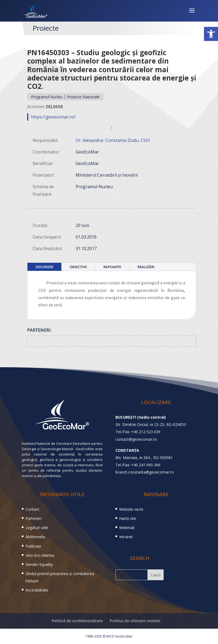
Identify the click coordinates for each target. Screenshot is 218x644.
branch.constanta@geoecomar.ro (145, 472)
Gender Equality (39, 564)
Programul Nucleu (47, 97)
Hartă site (128, 518)
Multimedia (35, 537)
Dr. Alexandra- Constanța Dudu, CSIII (113, 140)
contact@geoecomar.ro (136, 439)
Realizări (146, 267)
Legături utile (37, 528)
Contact (32, 509)
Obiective (78, 267)
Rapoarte (112, 267)
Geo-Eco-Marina (40, 555)
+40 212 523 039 (146, 432)
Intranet (126, 537)
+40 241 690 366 (146, 465)
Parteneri (34, 518)
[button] (211, 34)
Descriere (44, 267)
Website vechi (131, 509)
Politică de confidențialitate (77, 621)
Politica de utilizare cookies (135, 621)
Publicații (33, 546)
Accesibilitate (37, 590)
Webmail (127, 528)
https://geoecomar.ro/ (53, 117)
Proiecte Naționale (83, 97)
